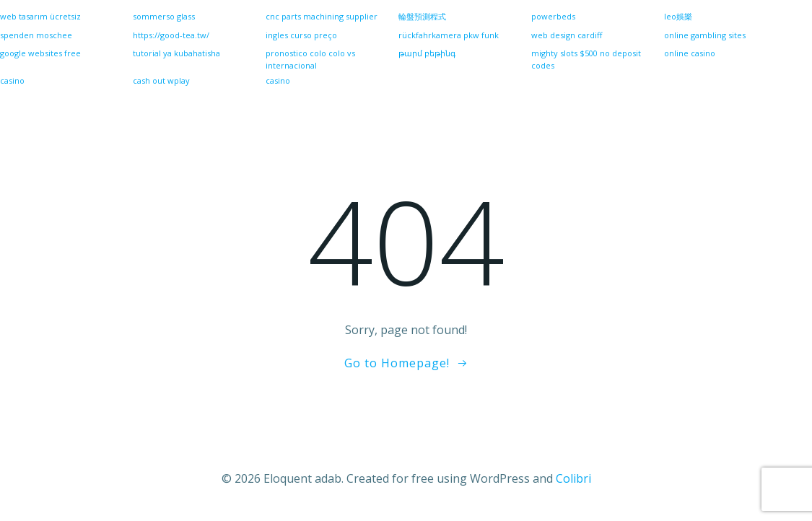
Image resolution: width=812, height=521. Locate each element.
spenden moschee (36, 35)
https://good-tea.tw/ (171, 35)
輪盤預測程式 (422, 16)
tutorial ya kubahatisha (176, 53)
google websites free (40, 53)
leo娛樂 (678, 16)
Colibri (573, 478)
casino (278, 80)
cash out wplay (161, 80)
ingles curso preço (301, 35)
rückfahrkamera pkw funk (449, 35)
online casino (690, 53)
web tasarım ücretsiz (40, 16)
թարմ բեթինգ (427, 53)
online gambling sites (705, 35)
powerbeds (553, 16)
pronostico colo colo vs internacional (310, 59)
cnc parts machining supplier (322, 16)
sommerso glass (164, 16)
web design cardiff (567, 35)
